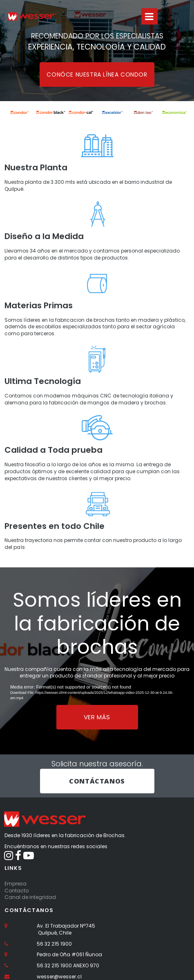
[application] (97, 692)
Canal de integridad (30, 897)
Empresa (16, 884)
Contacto (17, 891)
